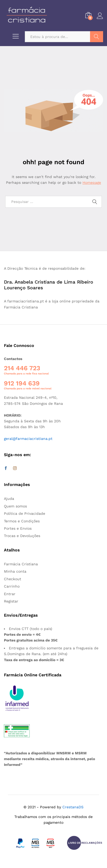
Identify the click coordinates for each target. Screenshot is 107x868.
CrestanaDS (73, 807)
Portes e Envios (18, 528)
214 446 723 (22, 368)
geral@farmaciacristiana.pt (28, 439)
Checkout (13, 579)
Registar (11, 601)
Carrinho (12, 586)
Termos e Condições (22, 521)
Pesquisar (97, 37)
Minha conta (15, 571)
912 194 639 (22, 383)
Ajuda (9, 499)
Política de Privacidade (25, 513)
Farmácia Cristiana (21, 564)
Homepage (92, 183)
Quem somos (15, 506)
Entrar (10, 594)
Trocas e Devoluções (22, 536)
